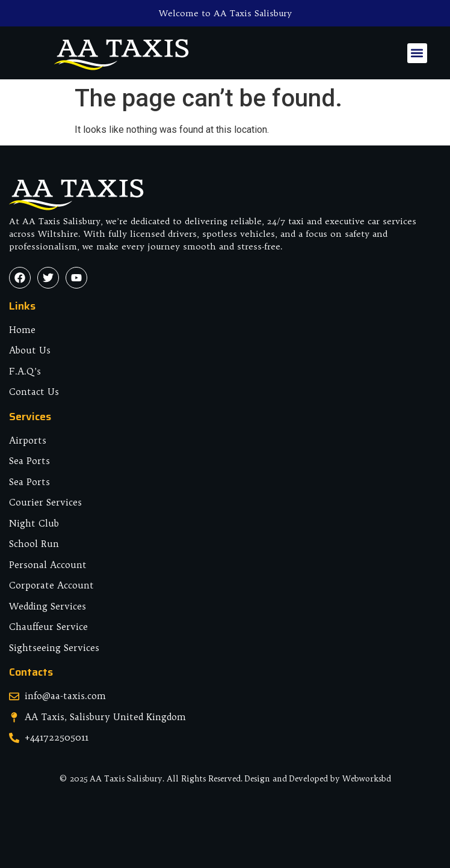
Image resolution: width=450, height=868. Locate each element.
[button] (417, 53)
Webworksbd (367, 778)
